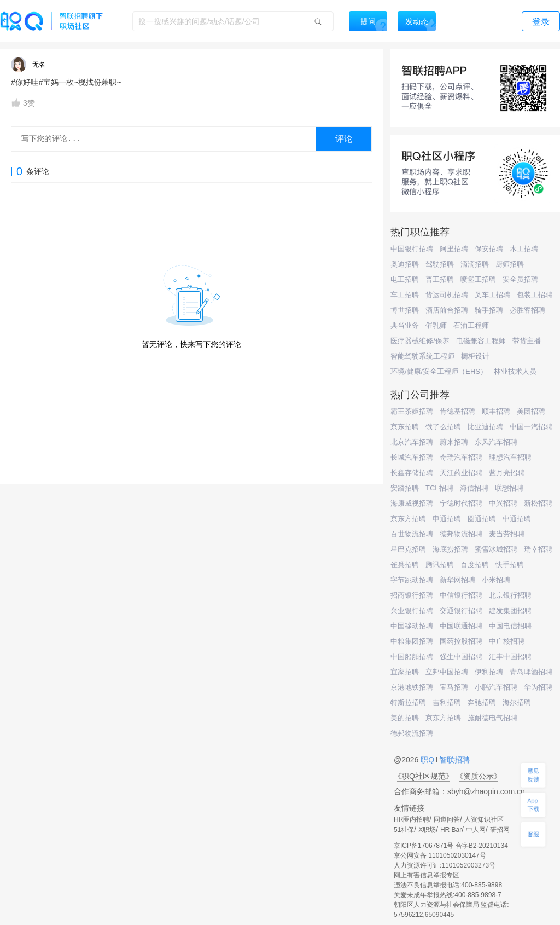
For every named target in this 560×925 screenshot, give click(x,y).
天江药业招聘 (461, 473)
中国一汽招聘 (531, 427)
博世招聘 (405, 310)
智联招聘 (453, 760)
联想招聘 (509, 488)
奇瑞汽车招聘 (461, 457)
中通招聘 (517, 519)
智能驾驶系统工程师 (422, 356)
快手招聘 (510, 565)
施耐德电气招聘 (492, 718)
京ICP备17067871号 (424, 846)
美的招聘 (405, 718)
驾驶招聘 (440, 264)
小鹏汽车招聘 (496, 687)
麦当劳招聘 (507, 534)
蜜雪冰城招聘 (496, 549)
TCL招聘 (439, 488)
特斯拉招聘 (408, 703)
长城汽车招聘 (412, 457)
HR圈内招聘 (412, 819)
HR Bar (451, 830)
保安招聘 (489, 249)
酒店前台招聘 (447, 310)
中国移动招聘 (412, 626)
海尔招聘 (517, 703)
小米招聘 (496, 580)
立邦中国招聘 (447, 672)
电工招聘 (405, 279)
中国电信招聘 (510, 626)
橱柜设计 (475, 356)
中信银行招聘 (461, 595)
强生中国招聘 (461, 657)
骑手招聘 (489, 310)
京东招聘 (405, 427)
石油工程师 (471, 325)
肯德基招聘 (457, 411)
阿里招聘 (454, 249)
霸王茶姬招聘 (412, 411)
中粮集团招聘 (412, 641)
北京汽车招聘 (412, 442)
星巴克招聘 (408, 549)
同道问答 (447, 819)
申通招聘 (447, 519)
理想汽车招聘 (510, 457)
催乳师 (436, 325)
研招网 (500, 830)
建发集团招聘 (510, 611)
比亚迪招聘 (485, 427)
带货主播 (527, 341)
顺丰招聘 (496, 411)
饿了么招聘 (443, 427)
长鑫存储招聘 (412, 473)
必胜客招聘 (527, 310)
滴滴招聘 (475, 264)
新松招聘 (538, 503)
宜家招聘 (405, 672)
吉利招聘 (447, 703)
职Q (428, 760)
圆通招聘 (482, 519)
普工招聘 (440, 279)
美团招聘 (531, 411)
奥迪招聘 (405, 264)
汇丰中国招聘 (510, 657)
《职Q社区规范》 (424, 776)
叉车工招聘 (492, 295)
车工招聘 (405, 295)
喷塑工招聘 (478, 279)
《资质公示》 (479, 776)
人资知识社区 (484, 819)
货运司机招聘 (447, 295)
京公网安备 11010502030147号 (440, 855)
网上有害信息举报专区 (427, 875)
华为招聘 (538, 687)
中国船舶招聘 (412, 657)
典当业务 (405, 325)
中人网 (476, 830)
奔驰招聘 (482, 703)
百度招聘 (475, 565)
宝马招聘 (454, 687)
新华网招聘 (457, 580)
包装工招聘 (535, 295)
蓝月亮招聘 (507, 473)
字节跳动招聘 (412, 580)
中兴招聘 (503, 503)
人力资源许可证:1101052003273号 (445, 865)
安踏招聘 (405, 488)
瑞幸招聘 (538, 549)
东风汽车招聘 (496, 442)
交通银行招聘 (461, 611)
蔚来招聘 (454, 442)
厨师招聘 (510, 264)
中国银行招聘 (412, 249)
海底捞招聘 (450, 549)
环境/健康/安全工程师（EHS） (439, 371)
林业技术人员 (515, 371)
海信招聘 (474, 488)
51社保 (404, 830)
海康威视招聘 (412, 503)
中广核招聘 (507, 641)
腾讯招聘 (440, 565)
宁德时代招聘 (461, 503)
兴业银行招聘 (412, 611)
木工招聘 (524, 249)
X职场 (427, 830)
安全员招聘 (520, 279)
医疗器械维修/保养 (420, 341)
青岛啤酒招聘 (531, 672)
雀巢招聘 (405, 565)
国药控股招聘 (461, 641)
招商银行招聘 (412, 595)
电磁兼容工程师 (481, 341)
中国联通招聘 (461, 626)
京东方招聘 (408, 519)
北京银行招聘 (510, 595)
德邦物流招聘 (461, 534)
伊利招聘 (489, 672)
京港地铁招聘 (412, 687)
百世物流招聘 (412, 534)
